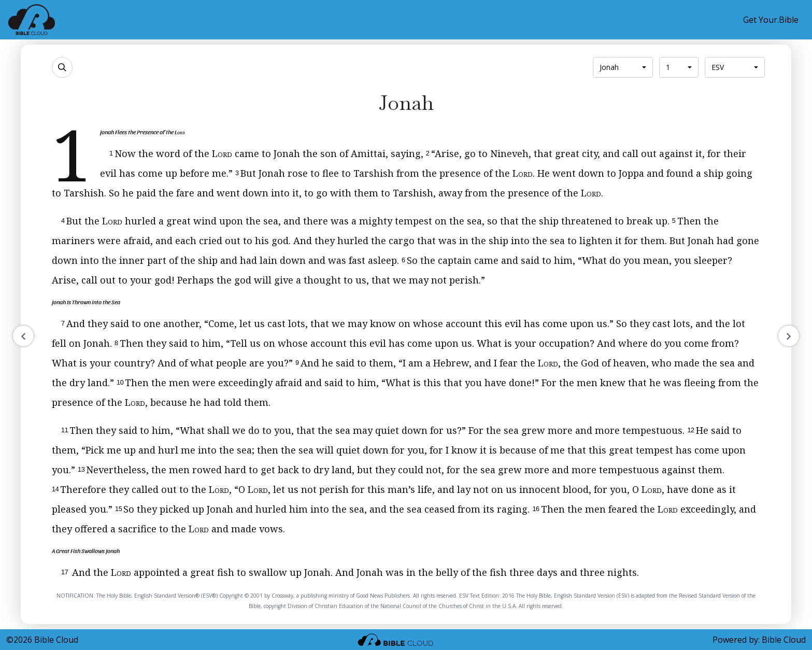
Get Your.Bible (771, 20)
